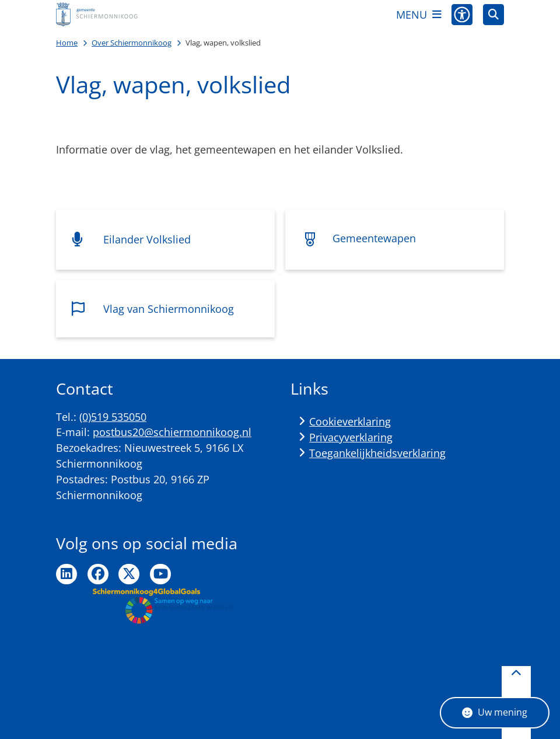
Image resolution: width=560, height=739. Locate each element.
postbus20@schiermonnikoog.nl (172, 432)
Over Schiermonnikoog (132, 43)
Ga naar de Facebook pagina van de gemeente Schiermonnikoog (98, 574)
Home (67, 43)
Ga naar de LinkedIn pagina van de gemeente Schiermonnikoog (66, 574)
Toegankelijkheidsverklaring (377, 453)
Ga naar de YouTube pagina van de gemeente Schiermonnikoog (160, 574)
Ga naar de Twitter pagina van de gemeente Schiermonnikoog (129, 574)
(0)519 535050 (113, 417)
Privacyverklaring (351, 437)
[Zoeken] (494, 14)
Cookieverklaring (350, 421)
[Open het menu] (419, 15)
